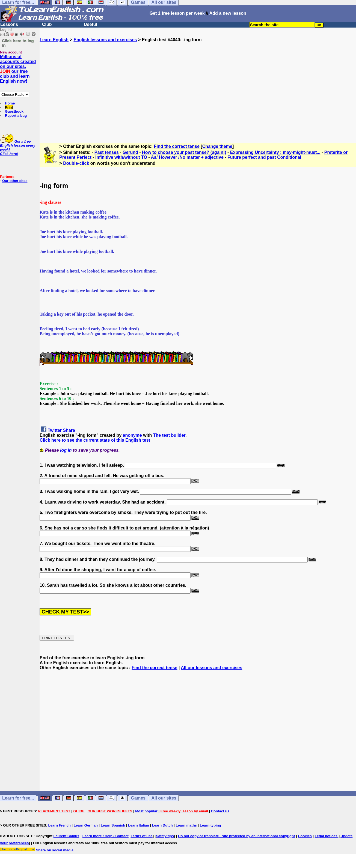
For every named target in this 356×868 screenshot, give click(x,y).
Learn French (60, 825)
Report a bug (16, 116)
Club (47, 24)
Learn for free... (18, 798)
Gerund (130, 152)
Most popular (146, 811)
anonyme (132, 435)
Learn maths (186, 825)
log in (66, 450)
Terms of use (142, 836)
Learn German (86, 825)
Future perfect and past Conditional (264, 157)
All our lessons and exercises (211, 668)
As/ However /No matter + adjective (187, 157)
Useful (91, 24)
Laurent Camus (66, 836)
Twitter (55, 430)
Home (10, 103)
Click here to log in (18, 43)
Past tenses (107, 152)
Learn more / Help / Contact (106, 836)
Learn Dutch (162, 825)
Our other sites (15, 181)
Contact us (220, 811)
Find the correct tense (177, 146)
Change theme (217, 146)
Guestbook (14, 111)
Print (9, 107)
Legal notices (326, 836)
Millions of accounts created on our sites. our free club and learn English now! (18, 69)
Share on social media (55, 850)
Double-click (76, 163)
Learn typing (210, 825)
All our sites (164, 798)
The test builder (169, 435)
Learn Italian (139, 825)
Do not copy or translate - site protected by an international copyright (236, 836)
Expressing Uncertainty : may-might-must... (275, 152)
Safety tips (165, 836)
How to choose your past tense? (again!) (184, 152)
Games (138, 798)
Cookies (305, 836)
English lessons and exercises (105, 40)
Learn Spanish (113, 825)
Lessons (9, 24)
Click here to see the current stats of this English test (95, 440)
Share (69, 430)
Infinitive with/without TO (121, 157)
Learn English (54, 40)
